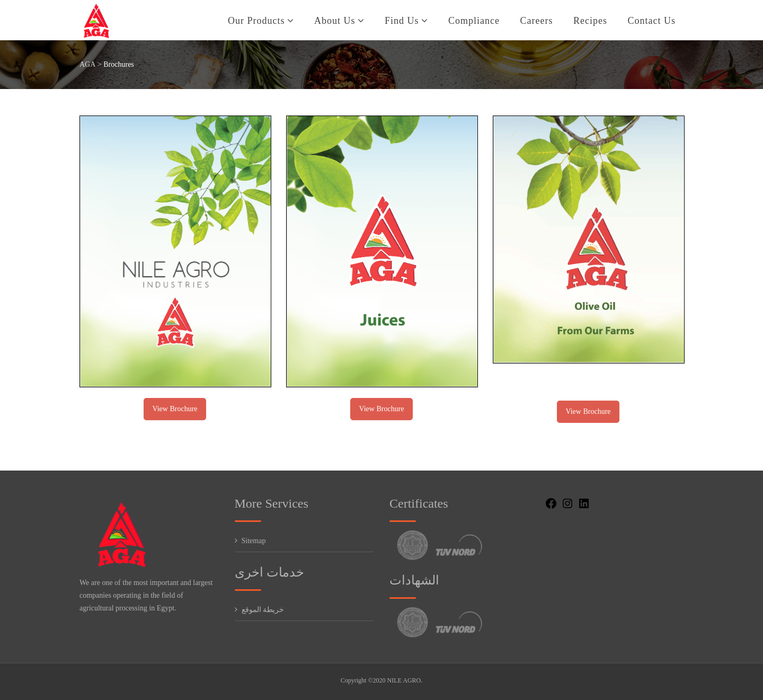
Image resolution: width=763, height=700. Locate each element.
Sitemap (254, 541)
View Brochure (175, 409)
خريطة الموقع (263, 610)
